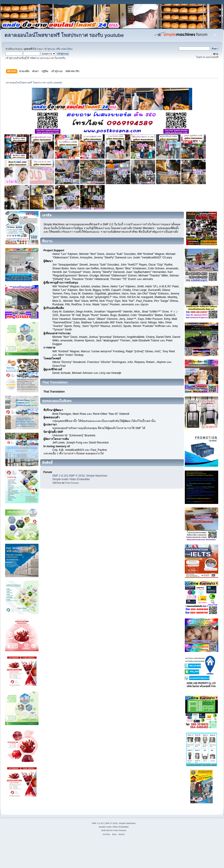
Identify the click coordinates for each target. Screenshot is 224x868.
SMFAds (57, 483)
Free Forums (72, 483)
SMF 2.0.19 (59, 476)
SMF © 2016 (77, 476)
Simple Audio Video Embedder (71, 479)
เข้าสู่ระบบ (50, 49)
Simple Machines (97, 476)
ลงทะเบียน (67, 49)
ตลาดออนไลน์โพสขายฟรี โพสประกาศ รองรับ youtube (64, 35)
